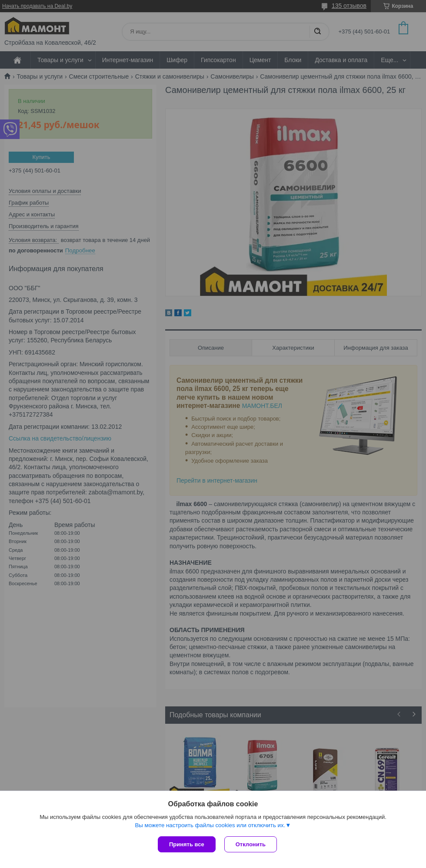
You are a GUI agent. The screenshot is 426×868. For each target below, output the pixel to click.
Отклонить (251, 844)
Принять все (187, 844)
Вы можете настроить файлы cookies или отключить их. (210, 825)
